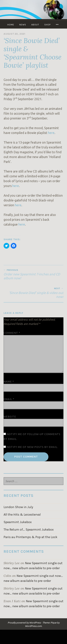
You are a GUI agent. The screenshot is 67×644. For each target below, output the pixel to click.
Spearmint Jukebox (18, 522)
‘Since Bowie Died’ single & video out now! (33, 293)
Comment (12, 333)
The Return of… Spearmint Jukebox (29, 530)
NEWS (23, 25)
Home (11, 25)
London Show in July (18, 507)
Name (9, 382)
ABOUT (35, 25)
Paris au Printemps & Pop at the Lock (30, 537)
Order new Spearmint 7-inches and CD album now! (33, 274)
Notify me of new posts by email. (32, 447)
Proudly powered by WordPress (24, 623)
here (51, 133)
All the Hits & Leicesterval (22, 515)
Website (10, 417)
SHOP (47, 25)
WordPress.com (33, 626)
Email (9, 399)
